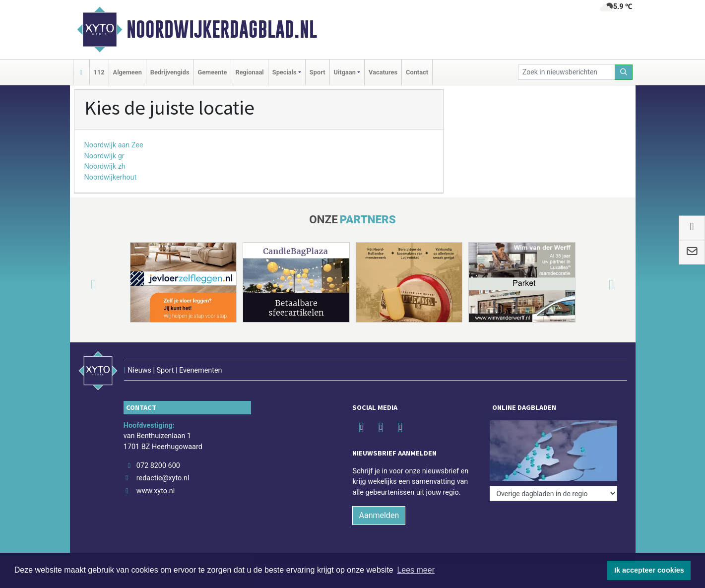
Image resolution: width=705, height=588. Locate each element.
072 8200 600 (158, 466)
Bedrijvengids (170, 72)
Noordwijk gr (104, 156)
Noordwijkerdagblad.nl (222, 29)
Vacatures (383, 72)
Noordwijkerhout (111, 177)
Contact (417, 72)
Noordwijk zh (105, 166)
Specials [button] (285, 72)
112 (99, 72)
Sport (318, 72)
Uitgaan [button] (345, 72)
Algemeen (128, 72)
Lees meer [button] (416, 570)
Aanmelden (379, 515)
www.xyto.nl (156, 491)
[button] (82, 284)
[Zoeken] (624, 72)
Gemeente (212, 72)
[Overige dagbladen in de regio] (553, 493)
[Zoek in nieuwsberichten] (567, 72)
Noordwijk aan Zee (114, 145)
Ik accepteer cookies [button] (649, 570)
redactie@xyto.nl (163, 478)
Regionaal (249, 72)
